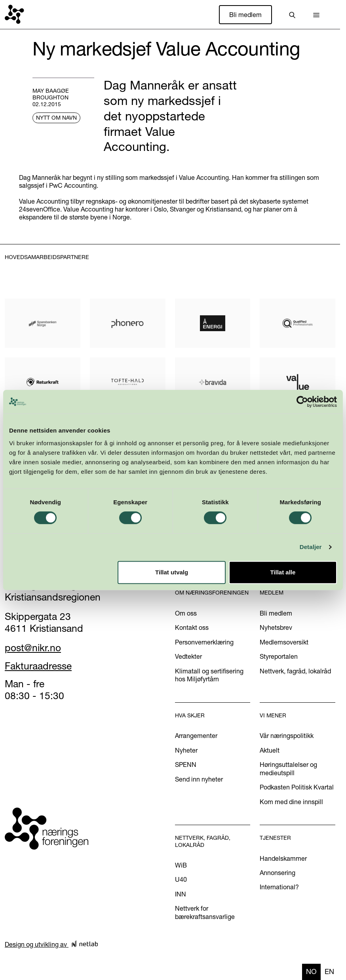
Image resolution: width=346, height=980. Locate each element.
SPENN (186, 765)
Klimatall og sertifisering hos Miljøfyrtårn (209, 675)
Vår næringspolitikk (287, 736)
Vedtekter (188, 656)
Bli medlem (245, 15)
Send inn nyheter (199, 779)
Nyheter (186, 750)
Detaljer (311, 547)
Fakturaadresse (38, 666)
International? (279, 887)
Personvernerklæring (204, 642)
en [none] (329, 971)
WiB (181, 865)
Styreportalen (279, 656)
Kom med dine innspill (291, 802)
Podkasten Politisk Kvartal (297, 787)
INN (181, 894)
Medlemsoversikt (284, 642)
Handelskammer (283, 858)
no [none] (311, 971)
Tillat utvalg (172, 572)
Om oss (186, 613)
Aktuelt (270, 750)
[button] (316, 15)
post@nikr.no (33, 648)
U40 (181, 879)
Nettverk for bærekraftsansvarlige (205, 912)
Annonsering (278, 873)
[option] (329, 972)
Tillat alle (283, 572)
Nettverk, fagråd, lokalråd (295, 671)
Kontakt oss (192, 627)
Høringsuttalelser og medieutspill (288, 768)
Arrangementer (196, 736)
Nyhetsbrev (276, 627)
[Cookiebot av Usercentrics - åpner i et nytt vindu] (302, 402)
